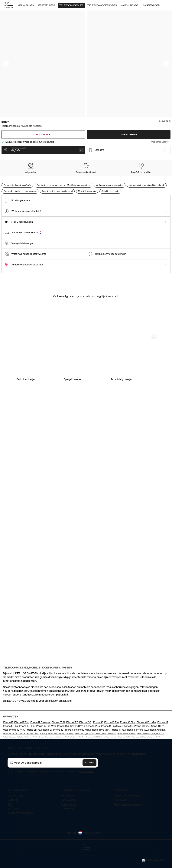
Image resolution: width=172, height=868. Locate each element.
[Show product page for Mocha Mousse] (81, 181)
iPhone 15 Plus (26, 745)
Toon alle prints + (161, 160)
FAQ (10, 823)
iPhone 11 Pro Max (100, 749)
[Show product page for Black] (12, 181)
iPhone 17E (72, 741)
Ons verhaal (67, 815)
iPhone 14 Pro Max (111, 745)
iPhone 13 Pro (141, 745)
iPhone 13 (127, 745)
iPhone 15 (163, 741)
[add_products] (63, 404)
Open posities (69, 823)
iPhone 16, (98, 741)
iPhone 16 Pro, (112, 741)
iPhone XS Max (156, 749)
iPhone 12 (47, 749)
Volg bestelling (16, 815)
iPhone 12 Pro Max (63, 749)
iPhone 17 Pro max (40, 741)
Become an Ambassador (128, 823)
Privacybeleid (122, 819)
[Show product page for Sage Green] (58, 181)
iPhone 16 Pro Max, (147, 741)
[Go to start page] (9, 5)
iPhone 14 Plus (92, 745)
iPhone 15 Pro (10, 745)
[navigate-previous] (158, 476)
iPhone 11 (130, 749)
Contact (12, 819)
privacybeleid (86, 790)
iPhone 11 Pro (117, 749)
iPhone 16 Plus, (128, 741)
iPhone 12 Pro (32, 749)
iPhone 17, (8, 741)
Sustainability (69, 819)
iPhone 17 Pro (21, 741)
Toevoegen (129, 135)
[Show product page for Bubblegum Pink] (104, 181)
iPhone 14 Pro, (76, 745)
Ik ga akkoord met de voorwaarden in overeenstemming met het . (54, 790)
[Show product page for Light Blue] (150, 181)
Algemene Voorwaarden (128, 815)
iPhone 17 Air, (59, 741)
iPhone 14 (62, 745)
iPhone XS (142, 749)
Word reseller (68, 827)
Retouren (13, 827)
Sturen (89, 781)
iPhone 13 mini (17, 749)
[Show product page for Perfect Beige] (35, 181)
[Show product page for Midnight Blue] (127, 181)
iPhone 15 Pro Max (46, 745)
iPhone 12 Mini (82, 749)
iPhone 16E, (85, 741)
